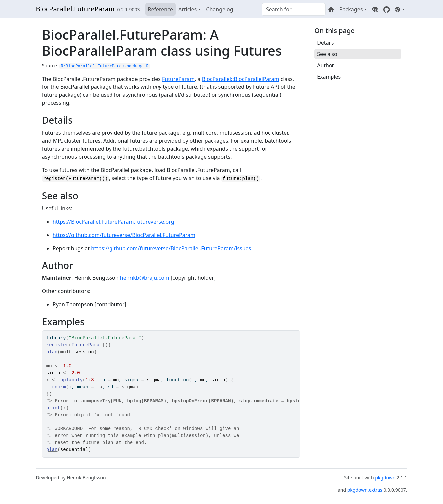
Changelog (220, 9)
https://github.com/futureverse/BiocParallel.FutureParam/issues (171, 248)
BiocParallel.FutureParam (75, 9)
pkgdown (385, 478)
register (57, 345)
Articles (188, 9)
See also (327, 54)
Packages (351, 9)
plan (52, 352)
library (56, 338)
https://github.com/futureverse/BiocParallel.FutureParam (124, 235)
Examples (329, 77)
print (53, 408)
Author (326, 65)
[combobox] (294, 9)
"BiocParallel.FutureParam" (105, 338)
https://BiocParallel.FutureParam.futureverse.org (113, 222)
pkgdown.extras (365, 490)
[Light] (400, 9)
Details (325, 43)
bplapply (71, 380)
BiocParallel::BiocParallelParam (241, 79)
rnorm (59, 387)
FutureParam (178, 79)
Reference (161, 9)
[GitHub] (387, 9)
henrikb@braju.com (145, 278)
